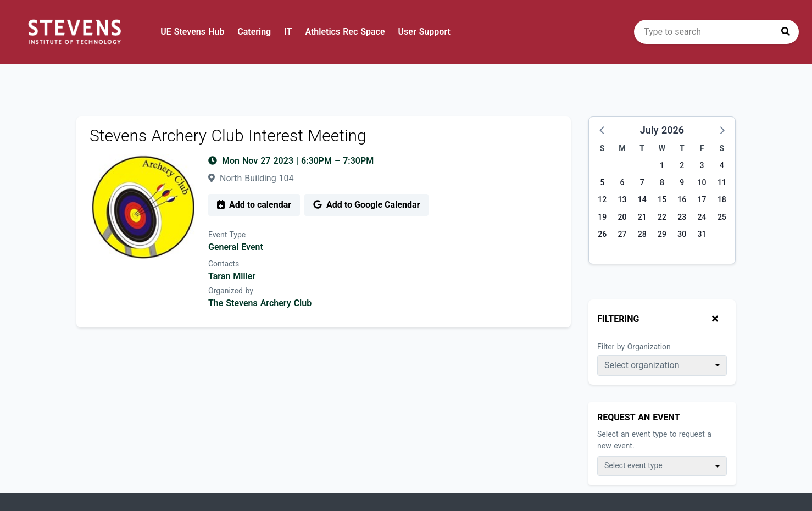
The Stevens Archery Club (260, 303)
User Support (424, 32)
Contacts (224, 264)
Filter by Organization (634, 347)
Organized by (231, 291)
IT (288, 32)
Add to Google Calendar (366, 205)
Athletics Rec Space (345, 32)
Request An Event (639, 417)
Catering (254, 32)
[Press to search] (786, 32)
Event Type (227, 235)
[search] (716, 32)
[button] (603, 130)
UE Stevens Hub (192, 32)
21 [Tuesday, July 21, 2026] (642, 217)
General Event (236, 247)
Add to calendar (254, 205)
